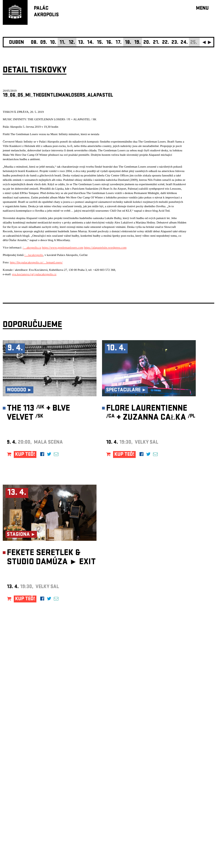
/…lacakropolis (34, 255)
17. (119, 43)
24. (184, 43)
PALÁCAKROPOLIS (46, 12)
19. (137, 43)
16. (109, 43)
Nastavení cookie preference (25, 793)
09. (44, 43)
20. (147, 43)
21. (156, 43)
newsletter (179, 729)
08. (34, 43)
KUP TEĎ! (25, 455)
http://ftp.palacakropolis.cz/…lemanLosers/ (36, 262)
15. (100, 43)
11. (62, 43)
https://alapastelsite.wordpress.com (105, 247)
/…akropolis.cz (32, 247)
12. (72, 43)
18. (128, 43)
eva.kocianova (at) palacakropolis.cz (34, 274)
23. (175, 43)
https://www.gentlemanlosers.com (63, 247)
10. (53, 43)
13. (81, 43)
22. (166, 43)
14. (90, 43)
